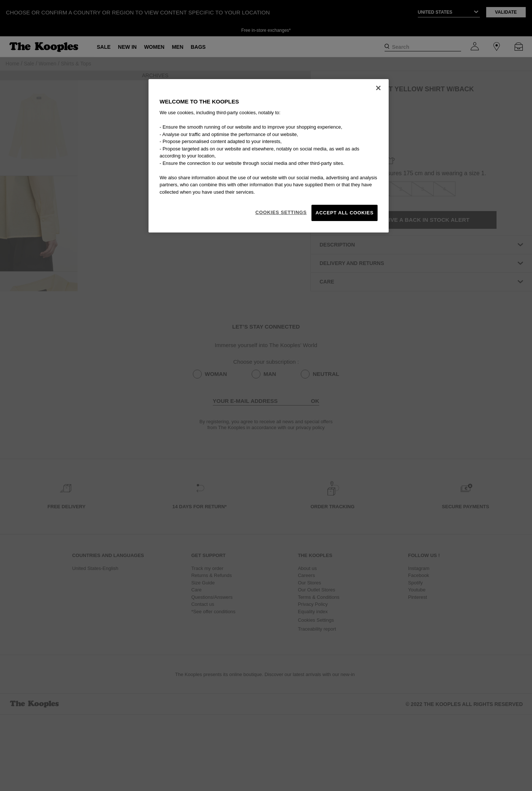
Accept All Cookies (345, 213)
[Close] (378, 88)
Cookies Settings (281, 212)
